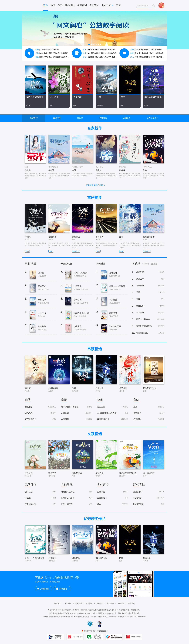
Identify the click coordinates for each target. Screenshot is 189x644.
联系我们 (132, 603)
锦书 (60, 5)
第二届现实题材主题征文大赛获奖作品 (100, 53)
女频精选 (126, 118)
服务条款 (100, 603)
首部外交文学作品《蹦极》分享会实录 (147, 53)
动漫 (53, 5)
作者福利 (82, 5)
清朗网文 (57, 603)
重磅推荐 (57, 118)
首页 (46, 5)
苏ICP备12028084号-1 (89, 613)
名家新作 (34, 118)
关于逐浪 (68, 603)
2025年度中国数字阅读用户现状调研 (52, 53)
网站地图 (121, 603)
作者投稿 (79, 603)
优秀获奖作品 (152, 118)
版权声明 (110, 603)
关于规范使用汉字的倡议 (47, 50)
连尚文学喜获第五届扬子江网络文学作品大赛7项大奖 (105, 50)
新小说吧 (70, 5)
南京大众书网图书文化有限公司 (100, 610)
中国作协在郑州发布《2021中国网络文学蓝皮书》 (151, 57)
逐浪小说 (32, 5)
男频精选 (103, 118)
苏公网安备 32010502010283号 (96, 631)
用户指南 (89, 603)
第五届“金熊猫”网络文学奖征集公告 (146, 50)
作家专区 (94, 5)
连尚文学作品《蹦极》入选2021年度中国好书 (102, 57)
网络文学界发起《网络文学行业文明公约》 (54, 57)
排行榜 (80, 118)
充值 (118, 5)
